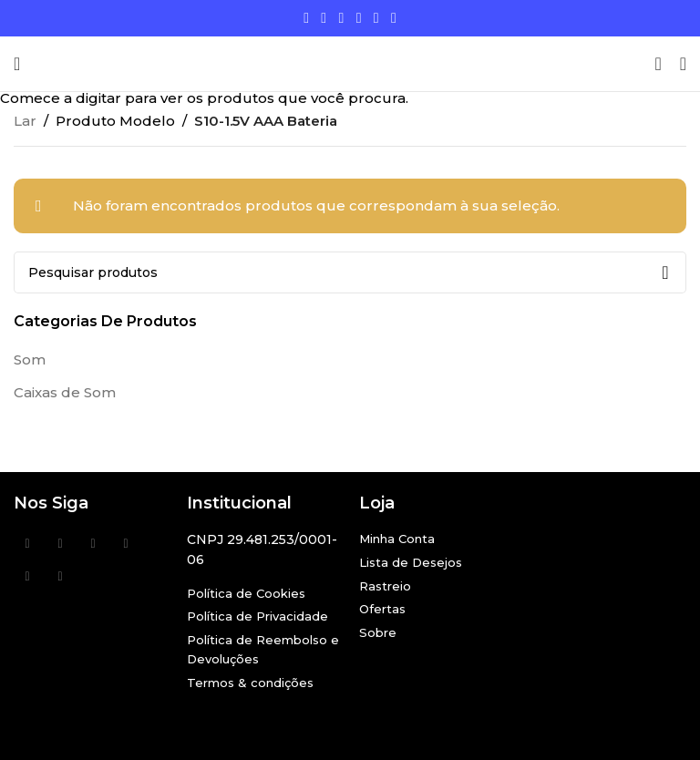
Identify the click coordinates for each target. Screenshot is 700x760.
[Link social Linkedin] (376, 18)
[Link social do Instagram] (341, 18)
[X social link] (324, 18)
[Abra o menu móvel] (17, 64)
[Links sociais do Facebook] (307, 18)
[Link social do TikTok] (393, 18)
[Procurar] (658, 64)
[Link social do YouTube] (359, 18)
